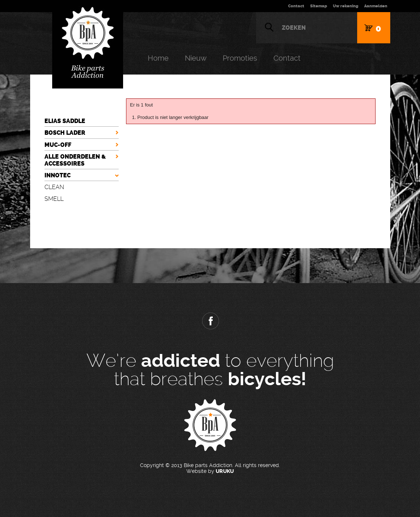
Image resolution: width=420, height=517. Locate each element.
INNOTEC (58, 175)
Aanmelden (376, 6)
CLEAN (54, 187)
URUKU (225, 471)
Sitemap (319, 6)
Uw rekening (346, 6)
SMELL (54, 199)
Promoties (240, 58)
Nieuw (196, 58)
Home (158, 58)
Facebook (210, 321)
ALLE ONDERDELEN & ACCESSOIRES (75, 160)
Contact (296, 6)
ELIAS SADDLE (65, 121)
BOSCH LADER (65, 133)
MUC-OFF (58, 145)
